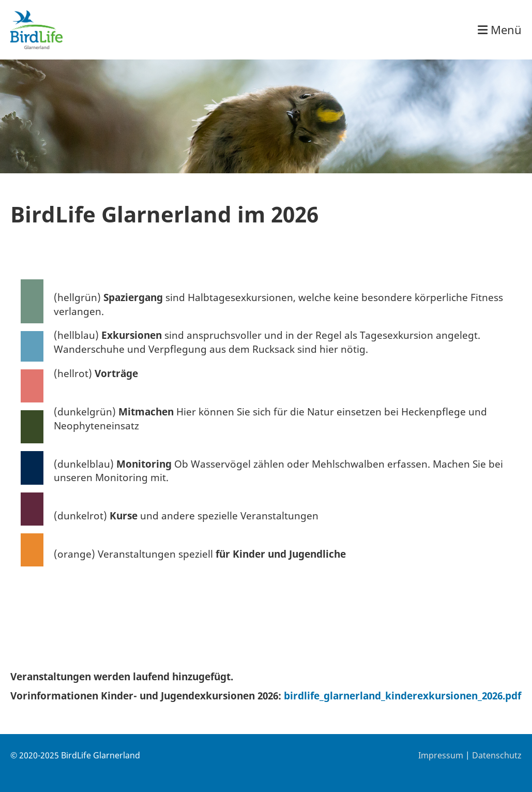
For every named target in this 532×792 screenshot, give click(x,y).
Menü (500, 29)
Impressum (441, 755)
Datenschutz (497, 755)
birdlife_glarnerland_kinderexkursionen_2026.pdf (402, 696)
